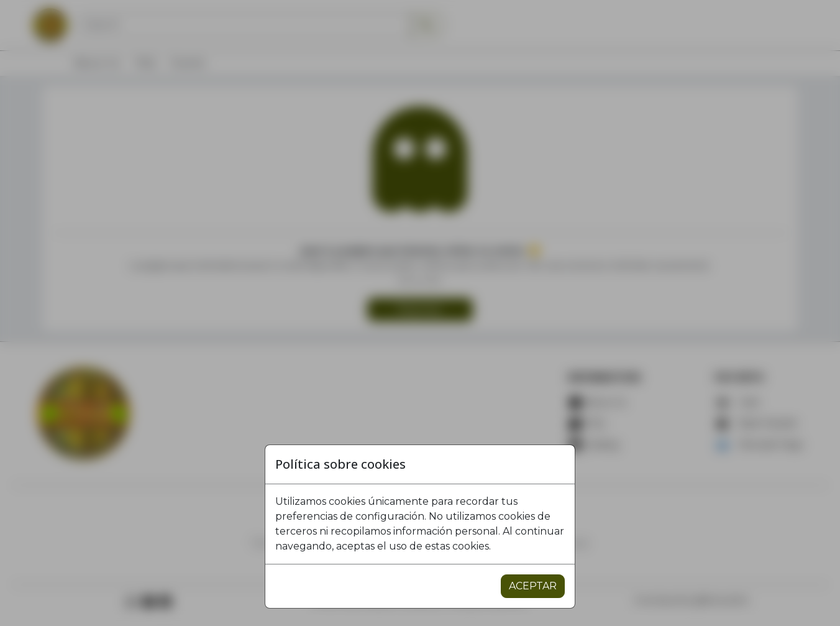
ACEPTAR (533, 586)
